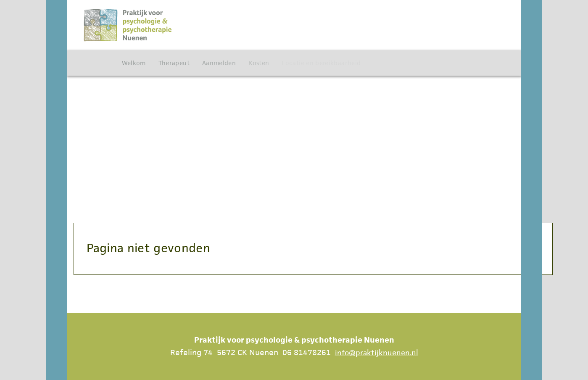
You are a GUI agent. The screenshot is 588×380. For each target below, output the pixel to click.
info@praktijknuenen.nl (377, 352)
